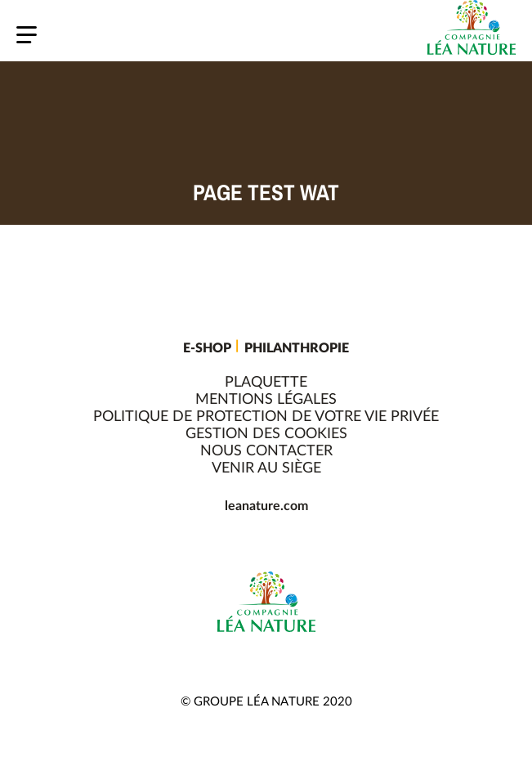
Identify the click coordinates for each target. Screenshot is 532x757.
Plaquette (266, 383)
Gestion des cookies (266, 434)
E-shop (207, 348)
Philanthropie (297, 348)
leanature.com (266, 506)
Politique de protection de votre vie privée (266, 417)
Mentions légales (266, 400)
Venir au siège (266, 468)
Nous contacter (266, 451)
